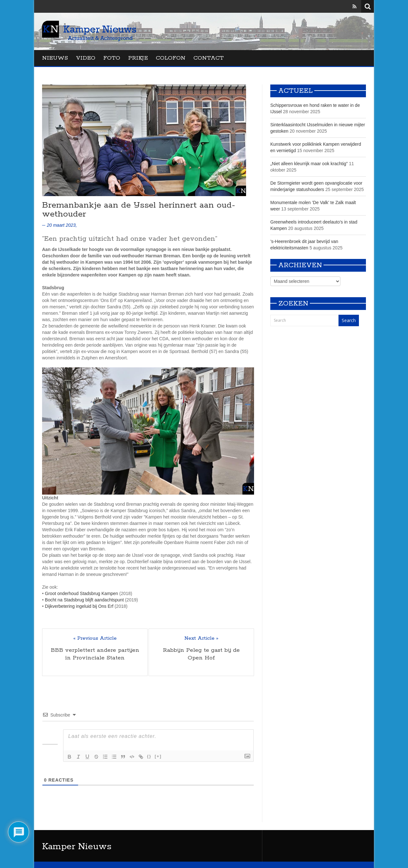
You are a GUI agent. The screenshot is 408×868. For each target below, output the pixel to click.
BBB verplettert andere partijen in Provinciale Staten (95, 654)
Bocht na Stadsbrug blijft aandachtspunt (84, 600)
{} (149, 756)
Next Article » (201, 638)
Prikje (138, 58)
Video (86, 58)
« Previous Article (95, 638)
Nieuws (55, 58)
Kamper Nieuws (77, 847)
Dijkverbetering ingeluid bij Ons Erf (79, 606)
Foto (112, 58)
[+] (158, 756)
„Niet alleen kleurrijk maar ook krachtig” (309, 164)
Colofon (171, 58)
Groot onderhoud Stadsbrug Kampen (82, 593)
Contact (209, 58)
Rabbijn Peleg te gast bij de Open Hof (201, 654)
